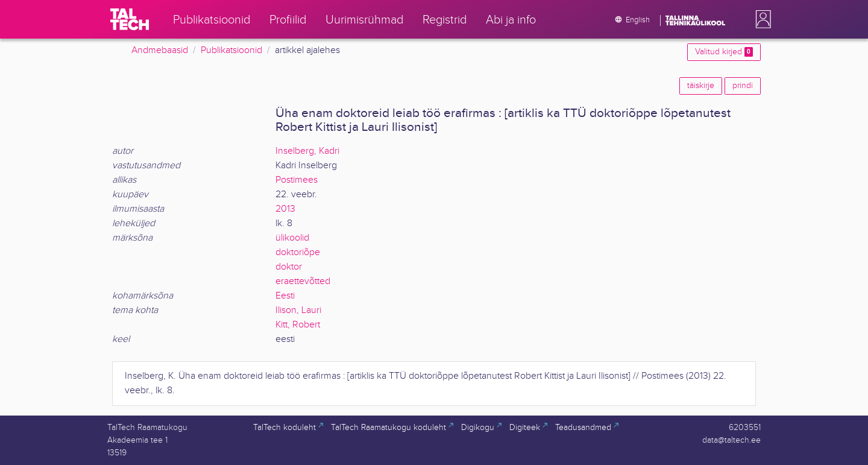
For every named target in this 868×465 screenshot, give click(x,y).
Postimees (297, 180)
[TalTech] (130, 19)
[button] (761, 19)
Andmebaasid (160, 50)
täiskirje (701, 86)
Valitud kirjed (724, 52)
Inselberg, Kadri (307, 151)
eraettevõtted (303, 281)
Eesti (285, 296)
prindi (743, 86)
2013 (285, 209)
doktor (289, 267)
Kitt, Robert (298, 325)
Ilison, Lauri (298, 310)
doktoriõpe (298, 252)
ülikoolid (292, 238)
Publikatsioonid (231, 50)
